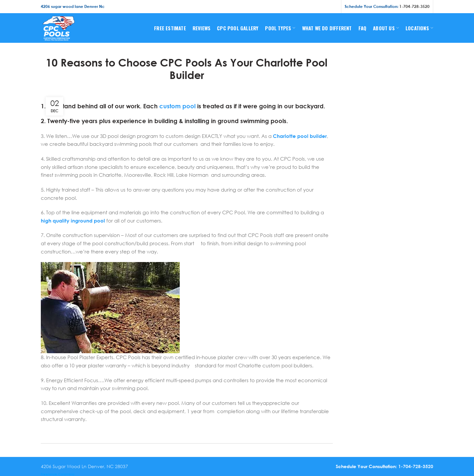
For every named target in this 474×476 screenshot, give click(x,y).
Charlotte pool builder (300, 136)
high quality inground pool (73, 221)
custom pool (177, 106)
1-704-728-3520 (414, 6)
